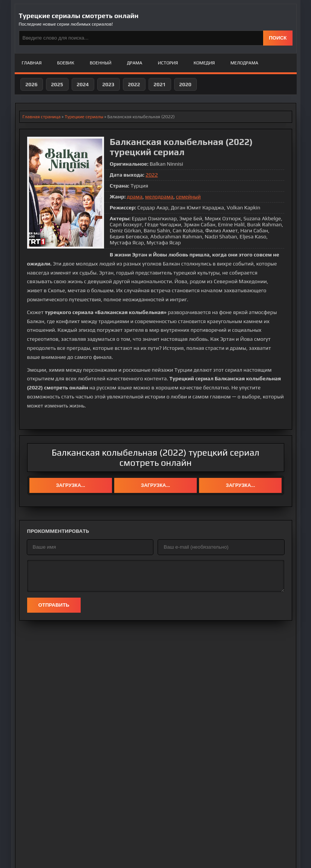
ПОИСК (278, 38)
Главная (32, 63)
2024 (83, 84)
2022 (134, 84)
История (168, 63)
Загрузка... (70, 485)
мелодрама (159, 197)
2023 (108, 84)
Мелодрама (244, 63)
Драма (135, 63)
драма (134, 197)
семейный (188, 197)
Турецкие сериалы (84, 117)
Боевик (66, 63)
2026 (31, 84)
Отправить (54, 605)
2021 (159, 84)
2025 (57, 84)
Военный (101, 63)
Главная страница (42, 117)
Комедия (204, 63)
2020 (185, 84)
